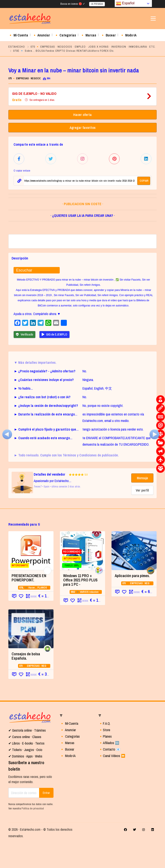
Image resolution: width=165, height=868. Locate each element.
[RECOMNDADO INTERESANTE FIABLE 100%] (82, 576)
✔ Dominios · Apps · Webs (25, 782)
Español (125, 3)
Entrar (46, 818)
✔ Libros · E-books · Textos (26, 769)
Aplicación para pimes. (132, 601)
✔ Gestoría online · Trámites (27, 756)
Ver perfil (142, 516)
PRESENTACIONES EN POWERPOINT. (29, 603)
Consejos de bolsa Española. (26, 681)
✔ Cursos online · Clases (25, 762)
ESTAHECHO (17, 47)
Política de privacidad (33, 834)
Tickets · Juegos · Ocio (27, 775)
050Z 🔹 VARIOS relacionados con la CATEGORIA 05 (100, 617)
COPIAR (144, 180)
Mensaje (142, 503)
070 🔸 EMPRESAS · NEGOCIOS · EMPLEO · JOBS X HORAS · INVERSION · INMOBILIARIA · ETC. (93, 47)
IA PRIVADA (97, 4)
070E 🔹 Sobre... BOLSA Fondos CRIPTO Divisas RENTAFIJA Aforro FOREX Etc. (64, 51)
